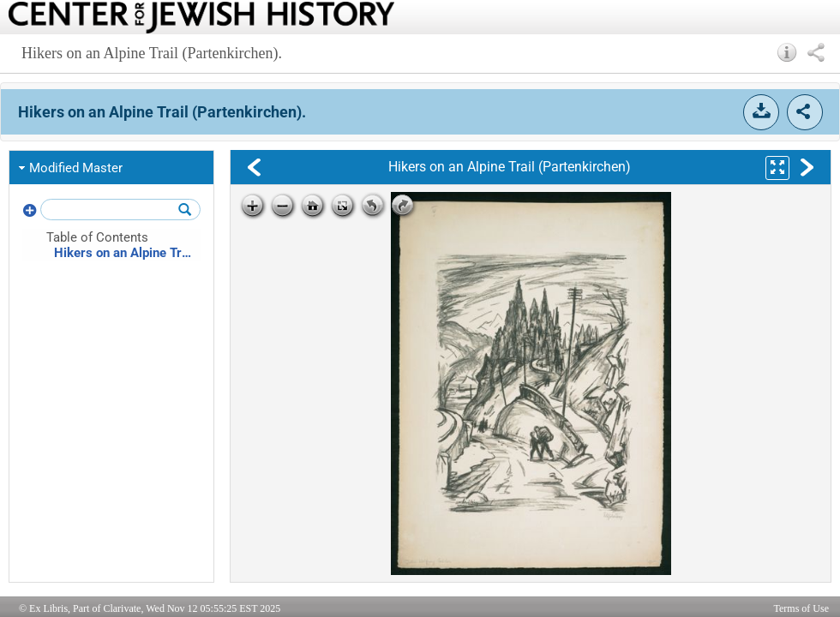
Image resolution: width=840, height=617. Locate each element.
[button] (787, 52)
